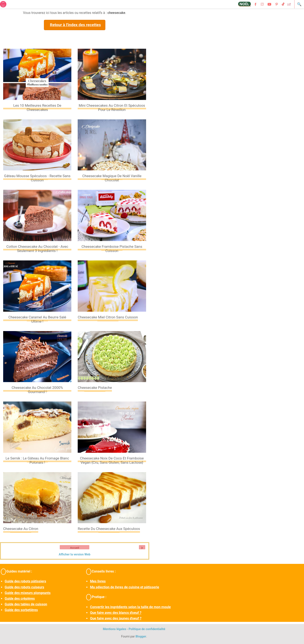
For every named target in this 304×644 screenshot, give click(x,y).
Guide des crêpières (20, 599)
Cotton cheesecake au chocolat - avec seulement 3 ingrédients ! (37, 249)
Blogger (141, 637)
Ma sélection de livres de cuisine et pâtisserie (124, 587)
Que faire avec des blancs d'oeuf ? (116, 613)
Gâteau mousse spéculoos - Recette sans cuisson (37, 178)
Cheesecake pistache (95, 388)
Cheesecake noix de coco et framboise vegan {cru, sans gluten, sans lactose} (112, 460)
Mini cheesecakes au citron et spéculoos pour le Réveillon (112, 108)
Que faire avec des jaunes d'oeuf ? (116, 618)
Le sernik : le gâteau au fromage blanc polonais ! (37, 460)
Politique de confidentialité (147, 629)
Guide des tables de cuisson (26, 604)
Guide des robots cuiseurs (24, 587)
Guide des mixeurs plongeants (28, 593)
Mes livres (98, 581)
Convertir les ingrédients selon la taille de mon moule (130, 607)
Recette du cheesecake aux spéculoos (109, 529)
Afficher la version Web (75, 554)
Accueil (75, 548)
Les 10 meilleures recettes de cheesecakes (37, 108)
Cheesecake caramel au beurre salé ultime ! (37, 319)
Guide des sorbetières (21, 610)
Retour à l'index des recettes (75, 25)
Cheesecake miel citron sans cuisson (108, 317)
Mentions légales (115, 629)
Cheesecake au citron (21, 529)
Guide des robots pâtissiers (25, 581)
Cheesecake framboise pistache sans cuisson (112, 249)
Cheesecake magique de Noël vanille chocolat (112, 178)
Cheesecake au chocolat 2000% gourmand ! (37, 390)
